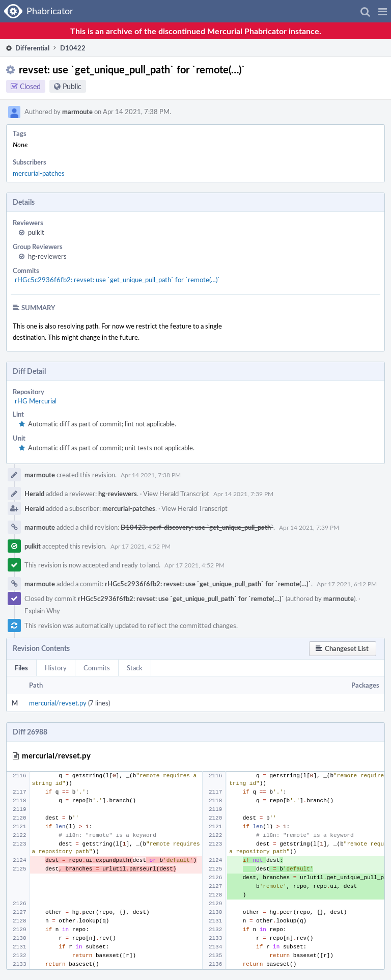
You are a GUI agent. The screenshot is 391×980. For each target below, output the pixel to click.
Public (72, 86)
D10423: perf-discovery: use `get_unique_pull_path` (197, 527)
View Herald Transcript (176, 494)
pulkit (36, 232)
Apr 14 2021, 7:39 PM (243, 494)
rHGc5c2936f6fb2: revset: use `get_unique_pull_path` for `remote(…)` (117, 280)
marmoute (77, 112)
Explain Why (42, 611)
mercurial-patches (39, 173)
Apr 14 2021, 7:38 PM (151, 475)
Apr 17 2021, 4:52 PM (141, 546)
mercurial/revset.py (58, 703)
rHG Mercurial (36, 401)
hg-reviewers (47, 256)
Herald (34, 494)
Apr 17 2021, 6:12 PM (347, 584)
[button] (383, 11)
